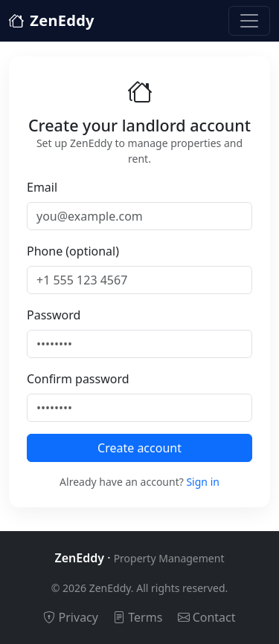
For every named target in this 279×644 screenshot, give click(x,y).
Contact (207, 617)
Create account (139, 448)
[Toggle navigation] (249, 21)
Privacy (71, 617)
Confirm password (78, 379)
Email (42, 187)
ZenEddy (52, 21)
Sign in (202, 482)
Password (54, 315)
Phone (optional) (73, 251)
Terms (138, 617)
